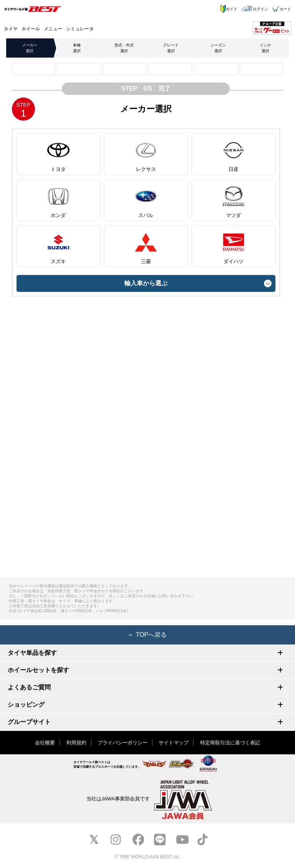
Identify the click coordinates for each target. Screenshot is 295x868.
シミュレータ (80, 29)
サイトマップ (174, 743)
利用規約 (76, 743)
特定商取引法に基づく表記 (230, 743)
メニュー (53, 29)
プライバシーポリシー (123, 743)
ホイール (31, 29)
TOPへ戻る (148, 635)
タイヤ (11, 29)
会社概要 (45, 743)
